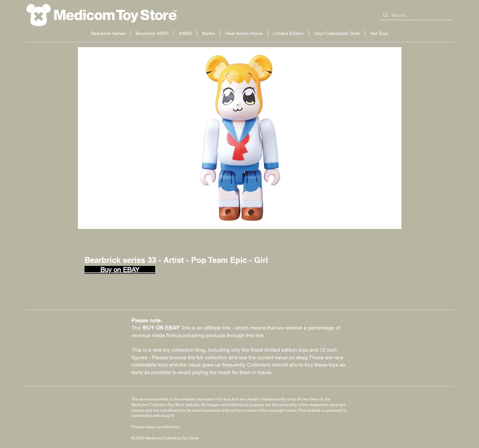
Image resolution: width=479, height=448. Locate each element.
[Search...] (415, 16)
